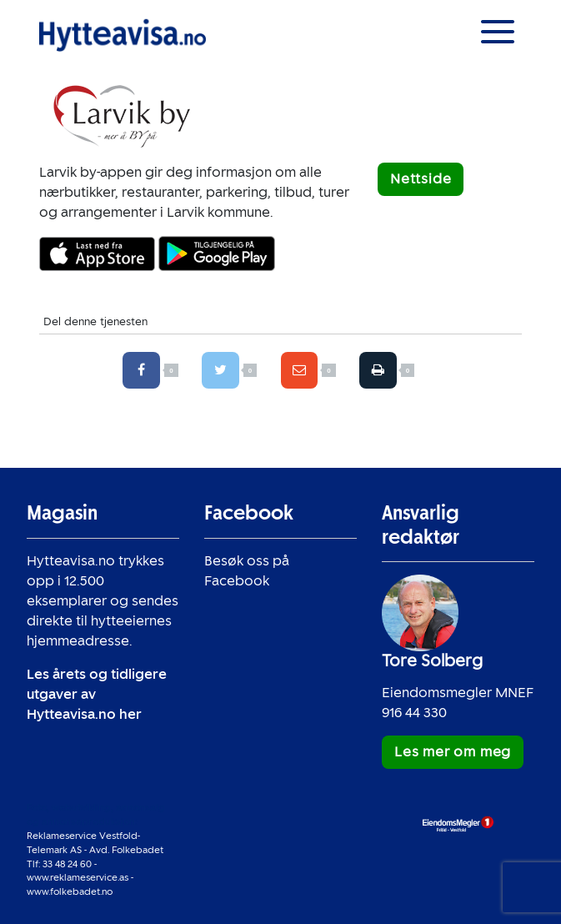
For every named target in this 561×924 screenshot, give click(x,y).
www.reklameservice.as (78, 877)
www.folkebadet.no (70, 891)
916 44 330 (414, 713)
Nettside (421, 179)
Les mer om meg (453, 752)
